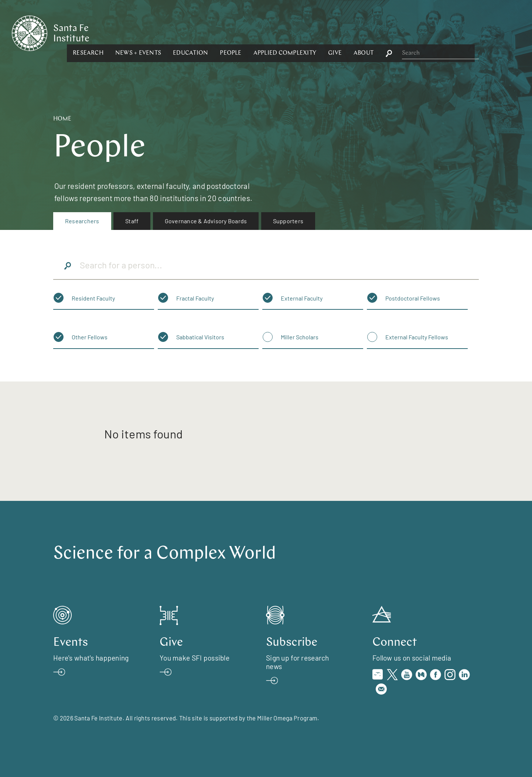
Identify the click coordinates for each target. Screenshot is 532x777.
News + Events (219, 33)
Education (271, 33)
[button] (169, 33)
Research (169, 33)
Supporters (288, 221)
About (444, 33)
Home (62, 119)
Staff (132, 221)
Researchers (82, 221)
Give (415, 33)
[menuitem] (82, 221)
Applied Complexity (365, 33)
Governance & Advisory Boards (206, 221)
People (311, 33)
